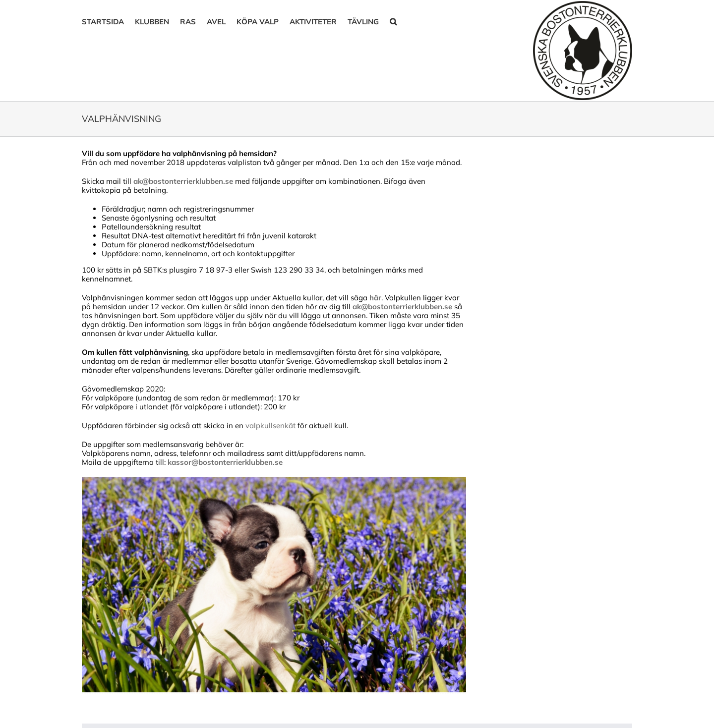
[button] (393, 21)
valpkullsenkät (271, 425)
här (375, 298)
